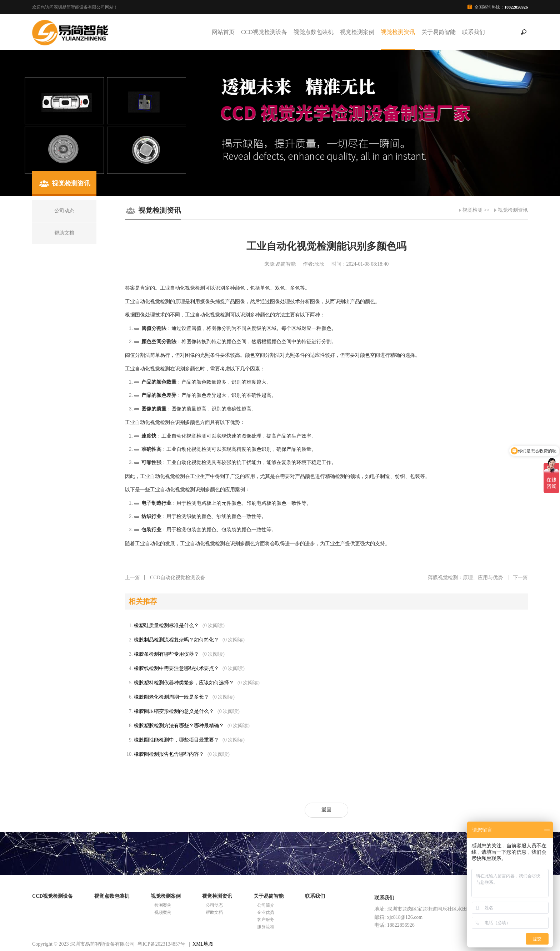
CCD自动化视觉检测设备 (165, 578)
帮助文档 (214, 912)
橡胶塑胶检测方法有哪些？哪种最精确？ (179, 726)
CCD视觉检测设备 (264, 32)
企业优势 (266, 912)
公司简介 (266, 905)
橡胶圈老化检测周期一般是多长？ (171, 697)
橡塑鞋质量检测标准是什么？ (166, 625)
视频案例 (163, 912)
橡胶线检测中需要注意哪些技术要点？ (176, 668)
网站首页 (223, 32)
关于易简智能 (439, 32)
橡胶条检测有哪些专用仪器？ (166, 654)
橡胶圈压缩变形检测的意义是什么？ (174, 711)
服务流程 (266, 927)
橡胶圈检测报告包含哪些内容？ (169, 754)
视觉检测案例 (357, 32)
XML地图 (203, 944)
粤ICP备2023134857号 (161, 944)
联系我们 (474, 32)
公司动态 (214, 905)
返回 (326, 810)
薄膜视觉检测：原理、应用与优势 (478, 578)
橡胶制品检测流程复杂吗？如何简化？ (176, 640)
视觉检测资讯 (398, 32)
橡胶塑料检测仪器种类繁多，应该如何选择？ (184, 683)
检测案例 (163, 905)
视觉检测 (472, 210)
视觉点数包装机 (314, 32)
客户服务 (266, 920)
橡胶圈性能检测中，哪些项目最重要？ (176, 740)
